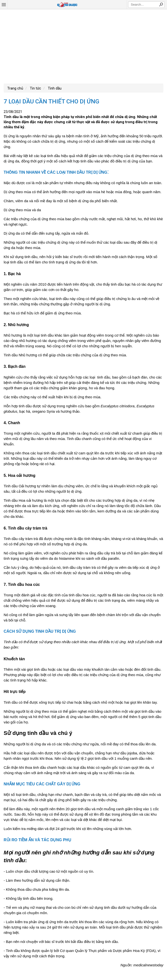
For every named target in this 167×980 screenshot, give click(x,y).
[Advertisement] (83, 46)
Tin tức (35, 88)
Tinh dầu (54, 88)
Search (161, 4)
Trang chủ (15, 88)
